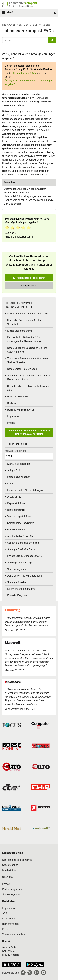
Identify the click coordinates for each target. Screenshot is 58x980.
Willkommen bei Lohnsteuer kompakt (28, 314)
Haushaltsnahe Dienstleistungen (25, 490)
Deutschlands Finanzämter (17, 860)
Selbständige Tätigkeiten (21, 523)
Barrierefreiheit (11, 924)
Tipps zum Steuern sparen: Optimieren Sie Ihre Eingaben (28, 360)
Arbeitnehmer (15, 497)
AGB (5, 913)
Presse (11, 423)
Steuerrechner (10, 865)
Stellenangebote (11, 894)
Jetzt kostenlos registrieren (29, 278)
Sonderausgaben (17, 569)
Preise (6, 929)
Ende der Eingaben (17, 595)
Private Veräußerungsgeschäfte (24, 556)
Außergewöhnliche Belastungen (25, 576)
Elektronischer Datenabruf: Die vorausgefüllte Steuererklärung (24, 339)
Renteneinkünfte (16, 510)
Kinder (11, 484)
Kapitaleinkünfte (16, 503)
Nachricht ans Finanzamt (21, 589)
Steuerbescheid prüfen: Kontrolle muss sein (28, 388)
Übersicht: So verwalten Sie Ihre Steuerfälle (24, 322)
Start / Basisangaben (19, 464)
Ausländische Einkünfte (20, 536)
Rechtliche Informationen (21, 410)
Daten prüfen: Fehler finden (22, 369)
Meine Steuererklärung (19, 331)
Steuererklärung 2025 (24, 73)
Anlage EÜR (14, 470)
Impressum (13, 416)
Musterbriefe (9, 870)
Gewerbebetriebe (16, 530)
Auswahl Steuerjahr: (16, 451)
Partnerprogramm (12, 889)
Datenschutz (9, 919)
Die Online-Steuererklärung (21, 6)
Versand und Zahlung (14, 934)
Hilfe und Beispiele (17, 397)
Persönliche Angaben (19, 477)
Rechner (12, 403)
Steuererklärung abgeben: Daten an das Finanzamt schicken (29, 378)
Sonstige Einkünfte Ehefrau (22, 549)
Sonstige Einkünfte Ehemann (23, 543)
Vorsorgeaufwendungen (20, 563)
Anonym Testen (29, 286)
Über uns (7, 877)
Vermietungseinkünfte (19, 517)
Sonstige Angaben (17, 582)
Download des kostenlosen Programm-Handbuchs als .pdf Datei (29, 432)
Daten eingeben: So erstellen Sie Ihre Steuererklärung (27, 350)
